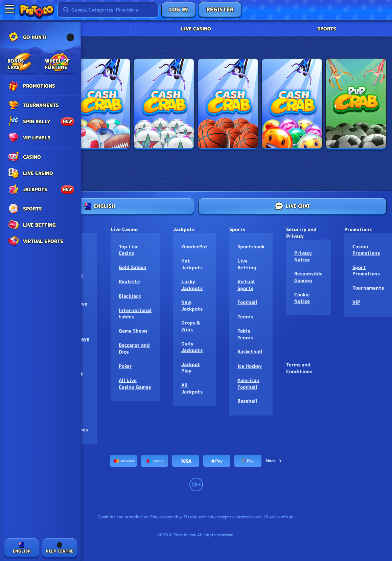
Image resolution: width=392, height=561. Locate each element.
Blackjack (130, 296)
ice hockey (250, 366)
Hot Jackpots (192, 264)
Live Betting (247, 264)
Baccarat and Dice (134, 348)
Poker (125, 366)
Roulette (129, 281)
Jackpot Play (191, 368)
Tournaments (368, 288)
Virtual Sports (246, 285)
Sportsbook (251, 246)
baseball (247, 401)
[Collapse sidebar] (9, 9)
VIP (356, 302)
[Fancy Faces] (292, 104)
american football (248, 384)
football (247, 302)
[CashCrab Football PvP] (356, 104)
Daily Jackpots (192, 347)
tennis (245, 317)
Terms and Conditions (299, 368)
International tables (135, 313)
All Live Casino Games (135, 384)
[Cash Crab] (100, 104)
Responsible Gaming (308, 277)
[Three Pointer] (228, 104)
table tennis (245, 334)
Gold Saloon (133, 267)
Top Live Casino (129, 250)
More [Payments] (274, 461)
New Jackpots (192, 305)
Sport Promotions (366, 271)
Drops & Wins (191, 326)
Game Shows (133, 331)
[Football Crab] (164, 104)
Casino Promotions (366, 250)
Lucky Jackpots (192, 285)
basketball (250, 351)
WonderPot (194, 246)
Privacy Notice (303, 256)
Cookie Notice (302, 298)
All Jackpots (192, 388)
